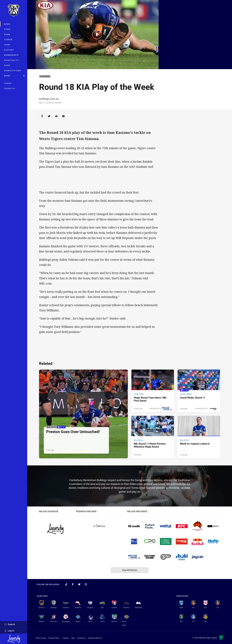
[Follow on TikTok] (66, 584)
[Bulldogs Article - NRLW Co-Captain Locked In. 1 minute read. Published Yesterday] (199, 437)
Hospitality (11, 60)
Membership (11, 55)
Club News (45, 76)
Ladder (8, 40)
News (7, 24)
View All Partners (130, 570)
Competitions (13, 71)
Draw (7, 34)
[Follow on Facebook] (73, 584)
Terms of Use (41, 638)
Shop (7, 65)
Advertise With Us (95, 638)
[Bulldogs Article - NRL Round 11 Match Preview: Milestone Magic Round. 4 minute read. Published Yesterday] (153, 437)
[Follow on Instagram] (86, 584)
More (14, 76)
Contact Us (10, 88)
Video (7, 29)
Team (7, 45)
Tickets (8, 83)
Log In (9, 631)
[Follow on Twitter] (79, 584)
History (9, 50)
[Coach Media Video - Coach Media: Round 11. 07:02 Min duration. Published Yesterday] (199, 391)
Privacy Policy (54, 638)
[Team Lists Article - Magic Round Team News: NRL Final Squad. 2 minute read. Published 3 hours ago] (153, 391)
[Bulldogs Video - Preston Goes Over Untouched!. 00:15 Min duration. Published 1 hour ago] (83, 414)
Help (73, 638)
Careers (66, 638)
